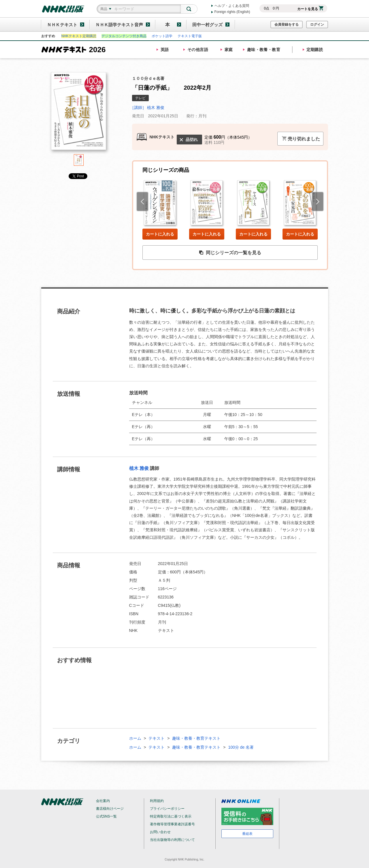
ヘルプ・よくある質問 (232, 6)
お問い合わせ (160, 832)
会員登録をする (287, 25)
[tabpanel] (79, 113)
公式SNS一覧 (107, 816)
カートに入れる (160, 234)
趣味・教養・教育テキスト (196, 738)
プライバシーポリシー (167, 809)
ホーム (135, 738)
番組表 (247, 834)
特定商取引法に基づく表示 (171, 816)
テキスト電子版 (190, 36)
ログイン (317, 25)
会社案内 (103, 801)
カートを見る (310, 9)
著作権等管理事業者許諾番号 (172, 824)
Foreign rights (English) (232, 12)
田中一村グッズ (207, 25)
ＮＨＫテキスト (62, 25)
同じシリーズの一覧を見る (230, 253)
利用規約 (157, 801)
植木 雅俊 (139, 468)
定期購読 (315, 50)
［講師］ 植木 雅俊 (147, 108)
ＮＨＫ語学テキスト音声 (119, 25)
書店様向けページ (110, 809)
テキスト (157, 738)
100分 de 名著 (241, 747)
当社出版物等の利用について (172, 840)
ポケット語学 (162, 36)
